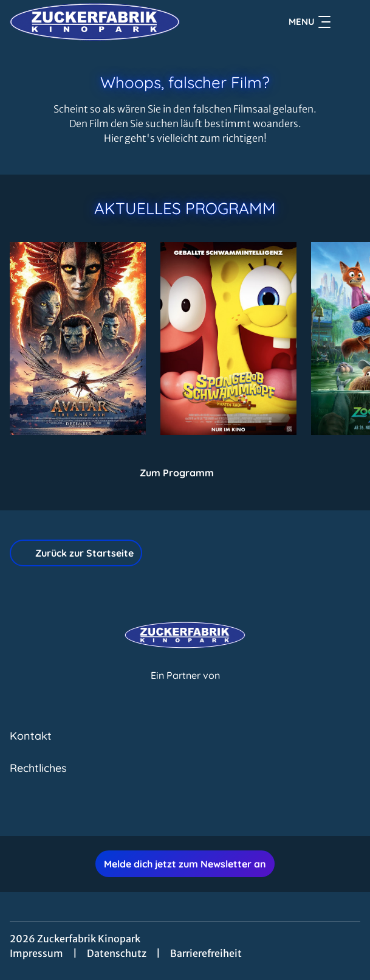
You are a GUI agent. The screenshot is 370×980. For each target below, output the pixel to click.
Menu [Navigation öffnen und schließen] (310, 22)
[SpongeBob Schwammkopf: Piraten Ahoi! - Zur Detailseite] (228, 339)
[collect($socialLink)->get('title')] (172, 809)
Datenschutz (117, 953)
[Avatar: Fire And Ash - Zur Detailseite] (78, 339)
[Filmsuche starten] (348, 22)
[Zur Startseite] (95, 22)
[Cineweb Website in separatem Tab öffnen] (185, 688)
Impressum (36, 953)
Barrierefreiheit (206, 953)
